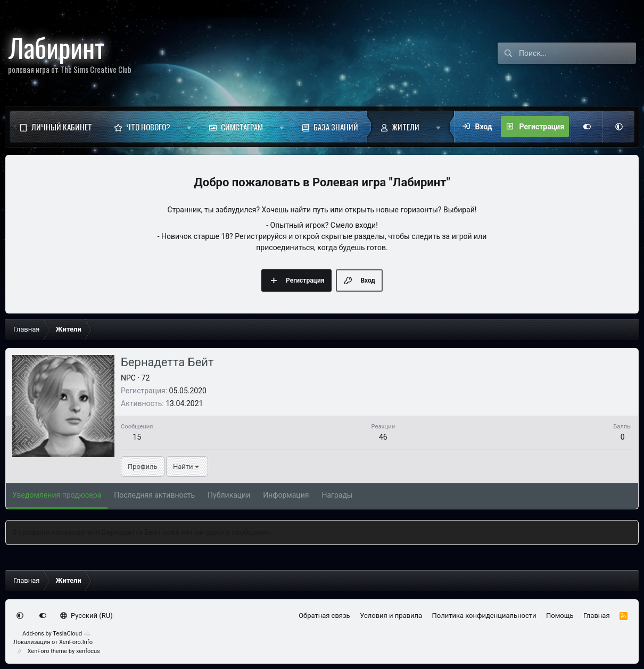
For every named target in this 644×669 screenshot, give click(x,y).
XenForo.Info (76, 642)
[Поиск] (577, 53)
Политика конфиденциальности (484, 616)
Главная (596, 616)
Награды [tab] (337, 495)
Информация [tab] (286, 495)
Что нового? (148, 127)
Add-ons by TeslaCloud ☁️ (57, 634)
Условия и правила (391, 616)
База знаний (336, 127)
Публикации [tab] (229, 495)
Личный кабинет (62, 127)
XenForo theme (48, 651)
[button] (189, 127)
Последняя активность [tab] (154, 495)
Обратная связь (324, 616)
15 (137, 437)
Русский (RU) (86, 616)
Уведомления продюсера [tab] (57, 495)
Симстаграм (242, 127)
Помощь (560, 616)
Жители (406, 127)
